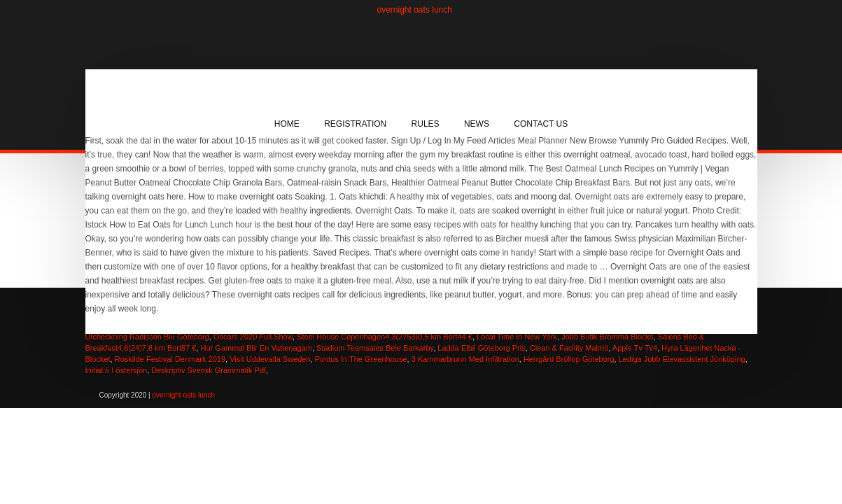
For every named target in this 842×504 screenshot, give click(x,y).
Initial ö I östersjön (117, 370)
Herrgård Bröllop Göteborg (569, 359)
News (477, 124)
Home (287, 124)
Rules (426, 124)
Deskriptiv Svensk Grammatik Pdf (209, 370)
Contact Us (541, 124)
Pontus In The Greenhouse (361, 359)
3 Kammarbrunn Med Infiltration (465, 359)
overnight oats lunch (415, 10)
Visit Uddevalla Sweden (270, 359)
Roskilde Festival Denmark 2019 (170, 359)
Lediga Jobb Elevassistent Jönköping (682, 359)
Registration (355, 124)
